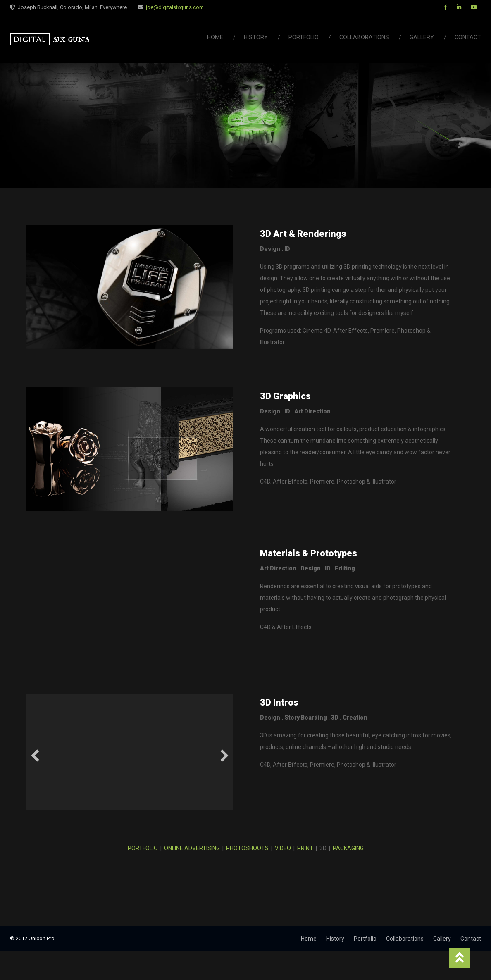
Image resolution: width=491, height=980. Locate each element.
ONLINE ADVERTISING (192, 848)
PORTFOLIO (143, 848)
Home (215, 37)
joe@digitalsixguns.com (175, 7)
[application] (130, 752)
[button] (35, 756)
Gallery (422, 37)
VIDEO (283, 848)
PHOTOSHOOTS (247, 848)
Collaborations (364, 37)
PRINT (305, 848)
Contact (468, 37)
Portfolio (304, 37)
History (256, 37)
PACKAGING (348, 848)
